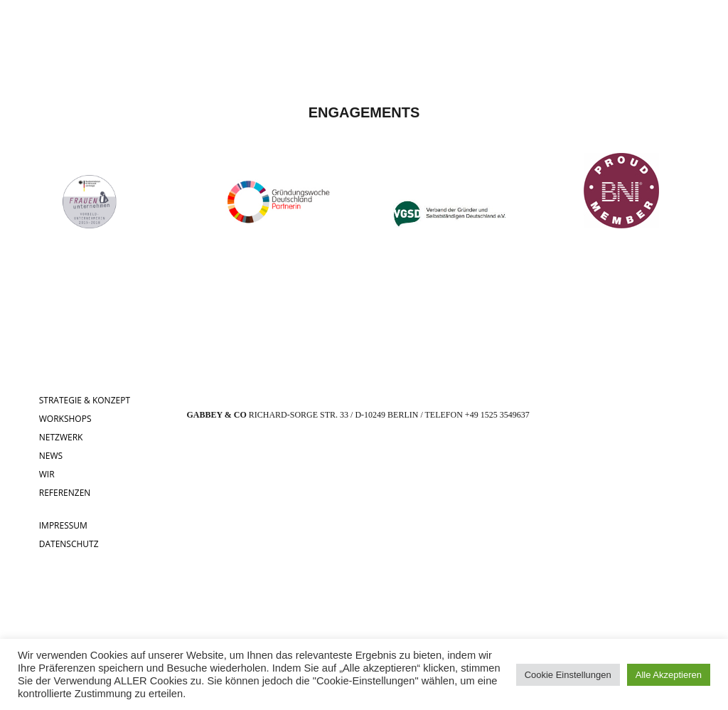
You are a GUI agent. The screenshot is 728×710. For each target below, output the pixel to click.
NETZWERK (61, 437)
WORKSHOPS (65, 419)
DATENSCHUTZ (69, 544)
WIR (47, 474)
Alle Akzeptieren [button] (669, 675)
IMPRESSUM (63, 525)
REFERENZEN (65, 493)
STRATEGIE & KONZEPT (85, 400)
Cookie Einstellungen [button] (568, 675)
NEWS (51, 456)
